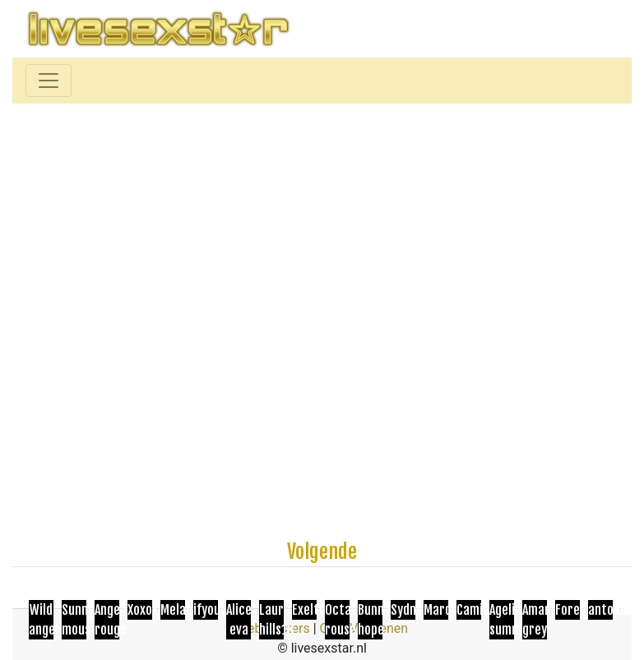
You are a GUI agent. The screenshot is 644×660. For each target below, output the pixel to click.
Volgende (322, 552)
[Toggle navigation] (49, 81)
